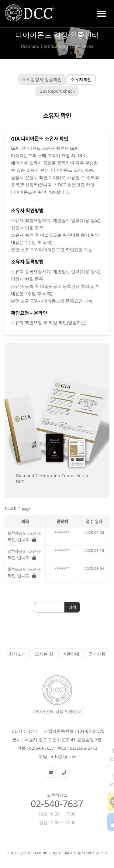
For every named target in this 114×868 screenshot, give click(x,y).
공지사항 (97, 654)
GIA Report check (51, 91)
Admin (102, 853)
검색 (66, 607)
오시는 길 (44, 654)
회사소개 (17, 654)
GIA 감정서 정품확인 (36, 79)
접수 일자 (88, 522)
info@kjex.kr (63, 757)
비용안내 (71, 654)
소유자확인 (75, 79)
